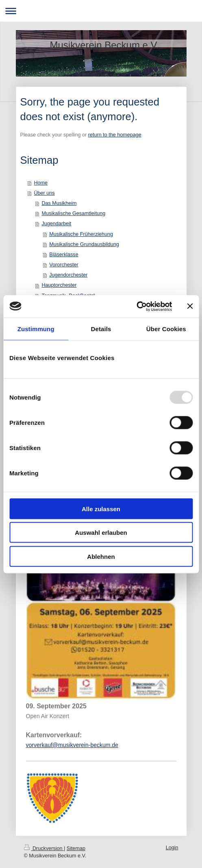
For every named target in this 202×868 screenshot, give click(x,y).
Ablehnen (101, 556)
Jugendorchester (68, 275)
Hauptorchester (59, 285)
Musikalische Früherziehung (81, 234)
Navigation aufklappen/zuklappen (101, 11)
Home (41, 183)
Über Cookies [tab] (166, 329)
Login (172, 848)
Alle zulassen (101, 509)
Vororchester (64, 265)
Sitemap (76, 848)
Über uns (45, 193)
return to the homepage (115, 135)
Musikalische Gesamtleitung (73, 213)
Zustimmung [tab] (36, 329)
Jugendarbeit (56, 224)
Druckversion (44, 848)
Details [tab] (101, 329)
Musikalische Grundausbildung (84, 244)
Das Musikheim (59, 203)
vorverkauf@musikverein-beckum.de (72, 745)
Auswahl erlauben (101, 533)
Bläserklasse (64, 255)
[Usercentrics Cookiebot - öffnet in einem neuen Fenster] (136, 306)
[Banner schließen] (190, 306)
